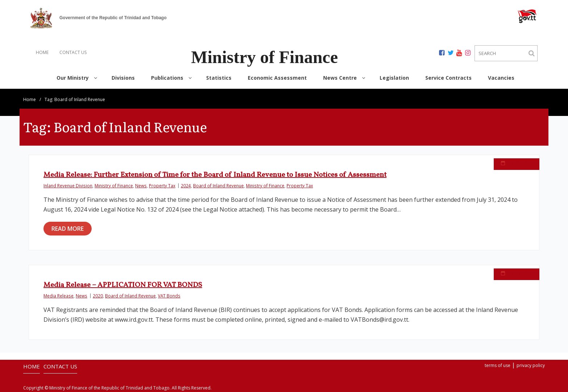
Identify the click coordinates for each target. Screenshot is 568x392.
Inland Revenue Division (68, 185)
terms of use (498, 365)
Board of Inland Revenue (218, 185)
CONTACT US (73, 52)
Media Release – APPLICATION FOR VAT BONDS (123, 285)
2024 (186, 185)
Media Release (59, 296)
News (141, 185)
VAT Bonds (169, 296)
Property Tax (162, 185)
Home (30, 99)
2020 (98, 296)
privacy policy (531, 365)
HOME (42, 52)
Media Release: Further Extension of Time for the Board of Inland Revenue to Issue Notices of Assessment (215, 175)
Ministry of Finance (114, 185)
